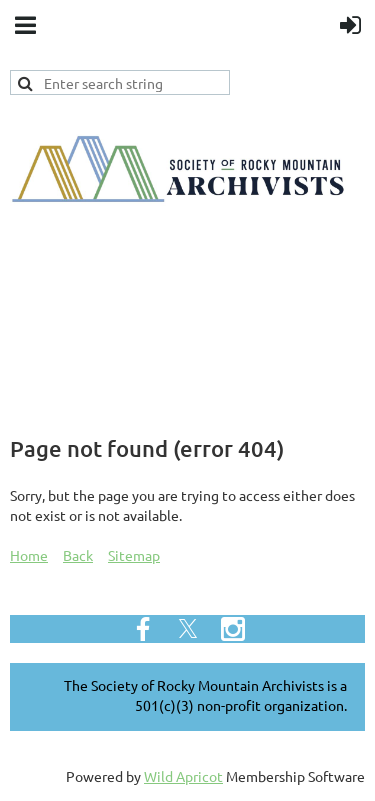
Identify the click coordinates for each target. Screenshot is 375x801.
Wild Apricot (183, 776)
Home (29, 555)
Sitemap (134, 555)
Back (78, 555)
